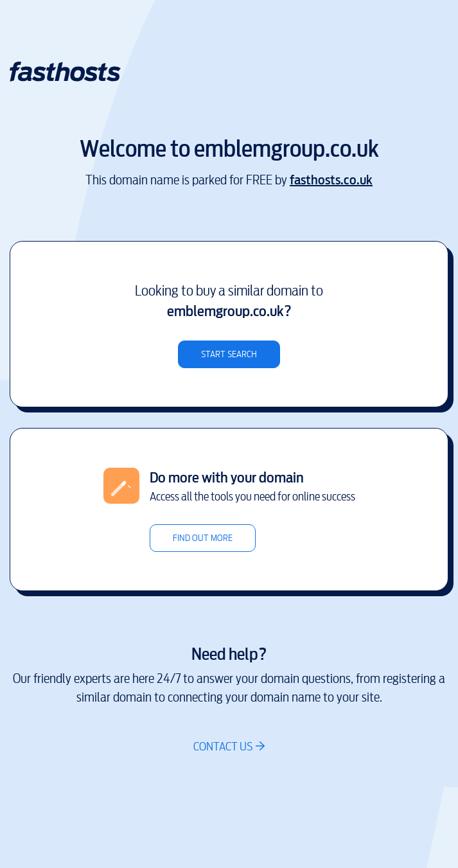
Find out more (203, 538)
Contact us (223, 746)
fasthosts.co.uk (331, 180)
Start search (229, 354)
